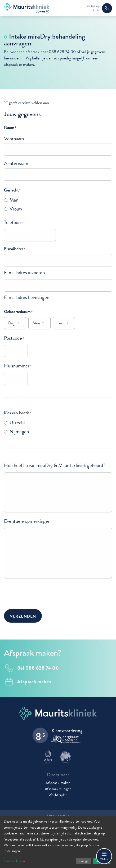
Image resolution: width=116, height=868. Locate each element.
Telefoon (13, 222)
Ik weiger (84, 861)
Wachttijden (58, 795)
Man (14, 200)
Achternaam (16, 163)
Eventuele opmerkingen (27, 521)
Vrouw (16, 209)
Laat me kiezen (14, 861)
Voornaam (14, 139)
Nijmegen (19, 431)
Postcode (14, 338)
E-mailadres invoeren (24, 272)
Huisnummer (18, 366)
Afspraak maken (58, 783)
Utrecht (17, 423)
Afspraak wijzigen (58, 789)
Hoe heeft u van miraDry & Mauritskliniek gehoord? (55, 465)
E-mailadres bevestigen (27, 297)
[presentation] (44, 593)
